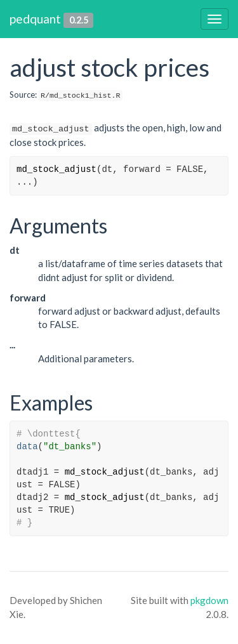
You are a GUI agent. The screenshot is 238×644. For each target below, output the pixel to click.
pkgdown (209, 600)
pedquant (35, 19)
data (27, 447)
